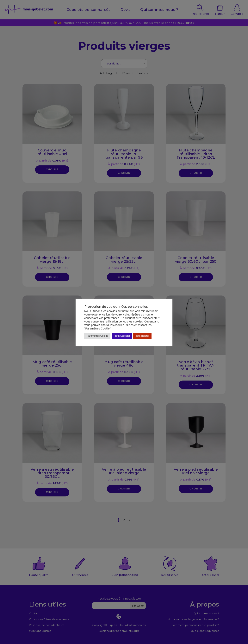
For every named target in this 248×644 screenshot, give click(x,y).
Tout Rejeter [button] (142, 336)
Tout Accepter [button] (122, 336)
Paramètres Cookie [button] (97, 336)
